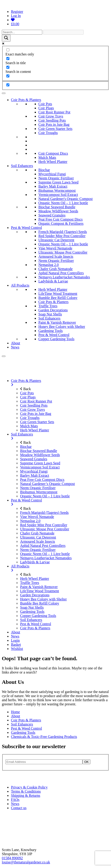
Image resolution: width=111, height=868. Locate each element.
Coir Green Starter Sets (55, 129)
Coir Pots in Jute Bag (54, 125)
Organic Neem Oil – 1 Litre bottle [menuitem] (45, 496)
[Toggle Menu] (4, 93)
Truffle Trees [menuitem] (30, 583)
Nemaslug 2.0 (49, 265)
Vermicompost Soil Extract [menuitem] (40, 467)
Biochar (44, 170)
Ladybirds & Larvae (53, 281)
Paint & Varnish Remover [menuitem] (39, 587)
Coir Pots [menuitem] (27, 393)
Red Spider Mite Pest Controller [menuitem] (44, 525)
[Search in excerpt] (8, 76)
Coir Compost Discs (53, 153)
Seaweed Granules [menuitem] (34, 459)
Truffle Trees (48, 306)
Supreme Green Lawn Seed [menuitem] (40, 463)
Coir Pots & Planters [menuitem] (60, 383)
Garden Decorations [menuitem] (35, 595)
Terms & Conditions (26, 791)
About (16, 343)
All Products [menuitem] (60, 568)
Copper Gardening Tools (56, 339)
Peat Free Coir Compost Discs (61, 219)
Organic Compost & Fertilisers (61, 223)
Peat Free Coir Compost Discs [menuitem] (42, 480)
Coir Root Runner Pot (54, 112)
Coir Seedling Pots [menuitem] (34, 405)
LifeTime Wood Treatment (58, 294)
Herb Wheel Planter (53, 162)
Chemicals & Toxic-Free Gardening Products (44, 737)
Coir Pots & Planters (26, 100)
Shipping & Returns (26, 795)
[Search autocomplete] (63, 32)
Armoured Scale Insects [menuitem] (38, 541)
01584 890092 (12, 858)
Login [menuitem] (15, 640)
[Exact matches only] (8, 50)
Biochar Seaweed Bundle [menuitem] (39, 451)
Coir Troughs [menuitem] (30, 418)
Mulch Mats (47, 157)
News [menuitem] (15, 636)
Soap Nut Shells (50, 314)
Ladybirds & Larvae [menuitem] (35, 562)
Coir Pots (45, 104)
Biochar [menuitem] (26, 447)
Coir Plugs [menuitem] (28, 397)
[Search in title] (8, 59)
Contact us (19, 808)
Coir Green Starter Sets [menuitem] (37, 422)
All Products (20, 285)
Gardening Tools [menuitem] (32, 612)
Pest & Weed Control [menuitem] (60, 502)
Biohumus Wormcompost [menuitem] (39, 492)
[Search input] (22, 32)
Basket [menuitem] (16, 645)
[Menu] (4, 356)
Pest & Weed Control (26, 228)
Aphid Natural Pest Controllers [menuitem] (43, 546)
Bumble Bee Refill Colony (58, 298)
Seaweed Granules (52, 215)
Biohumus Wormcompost (57, 190)
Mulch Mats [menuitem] (29, 426)
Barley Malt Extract (53, 186)
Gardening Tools (51, 331)
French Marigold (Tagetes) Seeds (63, 232)
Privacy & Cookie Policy (29, 787)
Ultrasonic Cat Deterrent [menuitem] (38, 537)
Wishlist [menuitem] (17, 649)
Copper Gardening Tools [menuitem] (38, 616)
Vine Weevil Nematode (55, 248)
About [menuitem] (16, 632)
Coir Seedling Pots (52, 120)
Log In (16, 16)
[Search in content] (8, 67)
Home (15, 712)
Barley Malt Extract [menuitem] (35, 475)
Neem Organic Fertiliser (56, 178)
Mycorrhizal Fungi (52, 174)
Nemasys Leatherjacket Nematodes (64, 277)
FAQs (15, 800)
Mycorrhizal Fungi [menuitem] (34, 471)
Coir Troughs (48, 133)
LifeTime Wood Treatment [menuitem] (40, 591)
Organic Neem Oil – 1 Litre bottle (63, 203)
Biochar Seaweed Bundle (57, 207)
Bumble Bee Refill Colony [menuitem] (40, 603)
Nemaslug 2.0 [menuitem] (30, 521)
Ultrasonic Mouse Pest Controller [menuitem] (45, 529)
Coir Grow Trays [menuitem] (32, 409)
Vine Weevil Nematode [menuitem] (37, 517)
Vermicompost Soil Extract (58, 195)
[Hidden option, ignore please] (8, 85)
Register (17, 12)
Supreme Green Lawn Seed (58, 182)
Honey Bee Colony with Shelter (62, 327)
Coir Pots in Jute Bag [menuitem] (36, 414)
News (15, 347)
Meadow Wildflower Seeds (58, 211)
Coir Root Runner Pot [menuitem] (36, 401)
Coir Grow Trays (51, 116)
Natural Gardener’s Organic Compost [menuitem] (48, 484)
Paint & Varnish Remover (57, 322)
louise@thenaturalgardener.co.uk (26, 862)
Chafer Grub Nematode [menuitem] (37, 533)
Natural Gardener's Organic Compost (66, 199)
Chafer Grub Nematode (55, 269)
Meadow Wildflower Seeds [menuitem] (40, 455)
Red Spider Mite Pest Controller (62, 236)
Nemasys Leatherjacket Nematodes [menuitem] (46, 558)
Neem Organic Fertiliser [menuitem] (38, 488)
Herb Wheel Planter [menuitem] (35, 430)
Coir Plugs (46, 108)
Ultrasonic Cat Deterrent (56, 240)
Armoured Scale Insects (56, 256)
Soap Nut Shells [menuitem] (32, 607)
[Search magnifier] (6, 38)
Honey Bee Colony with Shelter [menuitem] (43, 599)
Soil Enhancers (22, 166)
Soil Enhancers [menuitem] (60, 436)
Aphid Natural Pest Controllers (61, 273)
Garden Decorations (53, 310)
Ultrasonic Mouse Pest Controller (63, 252)
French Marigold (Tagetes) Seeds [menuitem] (44, 513)
